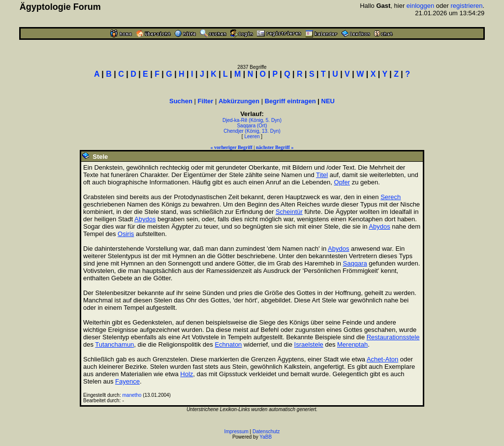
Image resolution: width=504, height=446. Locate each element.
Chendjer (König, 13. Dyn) (252, 131)
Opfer (342, 182)
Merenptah (352, 344)
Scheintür (289, 212)
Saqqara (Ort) (252, 126)
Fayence (127, 381)
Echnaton (228, 344)
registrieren (467, 6)
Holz (187, 374)
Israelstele (309, 344)
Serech (391, 197)
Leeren (252, 136)
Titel (322, 175)
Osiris (126, 234)
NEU (328, 101)
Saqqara (355, 263)
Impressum (236, 431)
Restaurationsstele (393, 337)
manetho (132, 395)
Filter (206, 101)
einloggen (420, 6)
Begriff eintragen (290, 101)
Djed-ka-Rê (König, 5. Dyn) (252, 120)
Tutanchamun (114, 344)
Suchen (181, 101)
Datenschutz (266, 431)
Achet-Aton (382, 359)
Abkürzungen (239, 101)
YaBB (266, 437)
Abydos (145, 219)
